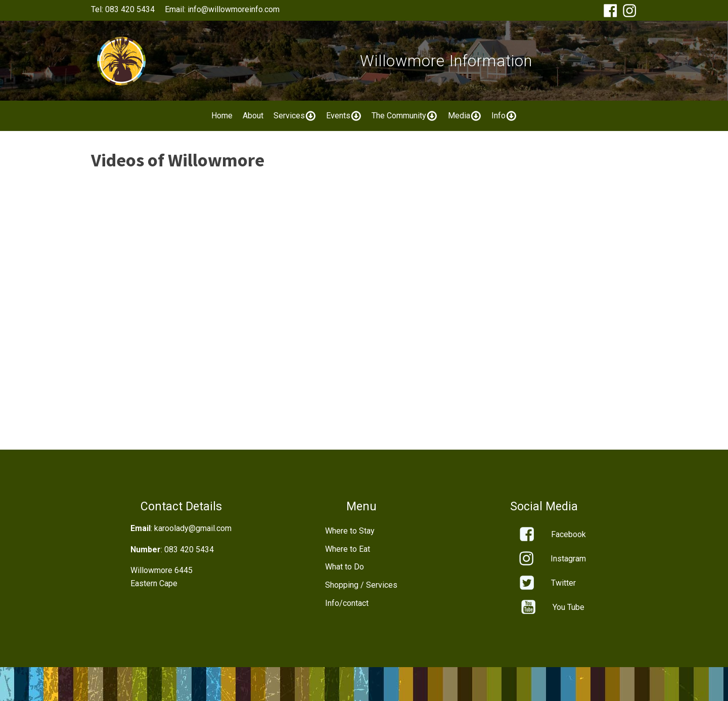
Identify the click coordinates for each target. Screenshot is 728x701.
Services (295, 116)
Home (222, 116)
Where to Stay (350, 531)
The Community (404, 116)
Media (465, 116)
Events (344, 116)
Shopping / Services (361, 585)
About (253, 116)
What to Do (345, 567)
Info (504, 116)
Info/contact (347, 603)
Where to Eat (348, 549)
